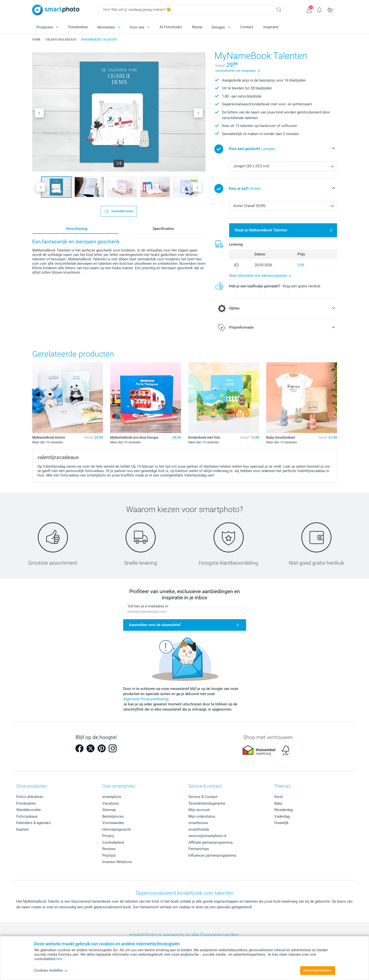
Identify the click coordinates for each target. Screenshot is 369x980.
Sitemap (109, 810)
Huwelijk (281, 823)
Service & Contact (203, 797)
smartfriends (199, 829)
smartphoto (112, 797)
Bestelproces (113, 816)
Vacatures (111, 803)
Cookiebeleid (113, 842)
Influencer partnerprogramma (212, 855)
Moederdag (284, 810)
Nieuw (197, 27)
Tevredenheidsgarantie (207, 803)
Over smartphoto (119, 786)
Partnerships (199, 849)
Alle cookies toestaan (317, 970)
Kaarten (22, 829)
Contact (247, 27)
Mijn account (199, 810)
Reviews (109, 849)
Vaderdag (282, 816)
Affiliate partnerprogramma (210, 842)
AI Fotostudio (171, 27)
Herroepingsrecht (117, 829)
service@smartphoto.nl (207, 836)
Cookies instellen (51, 970)
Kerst (279, 797)
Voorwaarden (113, 823)
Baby (278, 803)
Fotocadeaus (27, 816)
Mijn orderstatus (202, 816)
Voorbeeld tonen (122, 211)
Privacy (108, 836)
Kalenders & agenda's (34, 823)
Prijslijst (109, 855)
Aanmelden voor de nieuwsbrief (155, 625)
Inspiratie (271, 27)
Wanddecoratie (29, 810)
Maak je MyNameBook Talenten (261, 230)
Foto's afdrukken (30, 797)
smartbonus (198, 823)
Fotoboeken (78, 27)
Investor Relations (117, 862)
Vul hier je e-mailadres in (148, 606)
